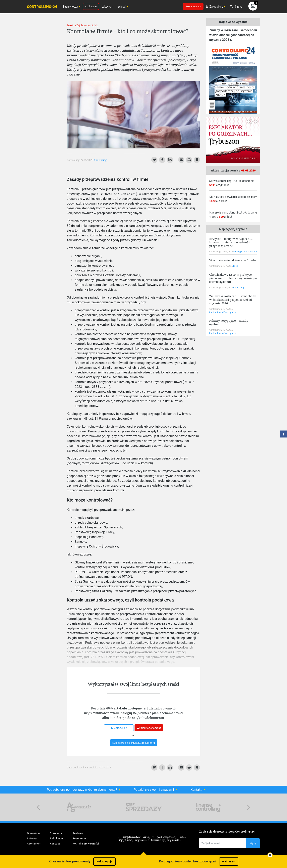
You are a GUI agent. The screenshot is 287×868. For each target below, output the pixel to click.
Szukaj (237, 7)
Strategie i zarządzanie (245, 251)
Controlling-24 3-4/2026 (221, 251)
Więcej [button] (122, 7)
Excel (236, 266)
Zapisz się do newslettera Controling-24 (227, 831)
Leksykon (107, 7)
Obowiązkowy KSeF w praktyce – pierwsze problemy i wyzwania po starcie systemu (233, 278)
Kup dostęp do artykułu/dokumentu (134, 743)
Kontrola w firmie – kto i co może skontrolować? (127, 31)
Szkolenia (56, 833)
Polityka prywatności (86, 844)
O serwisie (33, 833)
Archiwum (91, 6)
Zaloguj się (119, 728)
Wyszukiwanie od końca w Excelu (233, 260)
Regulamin (79, 838)
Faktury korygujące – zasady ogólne (229, 322)
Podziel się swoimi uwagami (154, 790)
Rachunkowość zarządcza (223, 312)
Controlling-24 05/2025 (80, 160)
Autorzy (32, 838)
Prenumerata (193, 6)
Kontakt (196, 790)
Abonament (34, 844)
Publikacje (56, 838)
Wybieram (229, 861)
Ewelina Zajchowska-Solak (82, 25)
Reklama (78, 833)
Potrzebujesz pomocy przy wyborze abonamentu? (82, 790)
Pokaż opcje (104, 861)
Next (249, 807)
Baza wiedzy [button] (70, 7)
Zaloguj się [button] (214, 7)
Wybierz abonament (149, 728)
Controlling (100, 160)
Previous (38, 807)
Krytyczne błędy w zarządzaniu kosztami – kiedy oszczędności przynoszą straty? (231, 242)
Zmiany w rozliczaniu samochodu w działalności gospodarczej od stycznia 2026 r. (233, 35)
